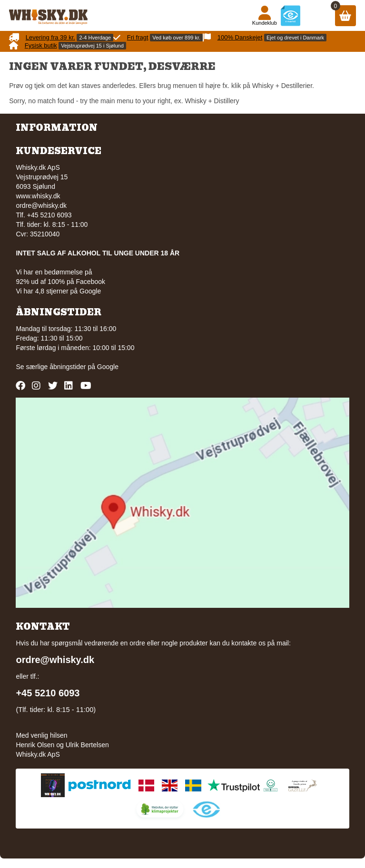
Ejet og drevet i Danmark (295, 38)
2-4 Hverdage (95, 38)
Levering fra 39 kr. (50, 37)
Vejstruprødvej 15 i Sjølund (92, 46)
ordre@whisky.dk (41, 205)
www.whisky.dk (38, 196)
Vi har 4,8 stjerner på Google (58, 291)
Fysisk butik (41, 45)
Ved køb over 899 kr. (176, 38)
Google (108, 367)
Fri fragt (138, 37)
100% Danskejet (240, 37)
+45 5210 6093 (48, 693)
